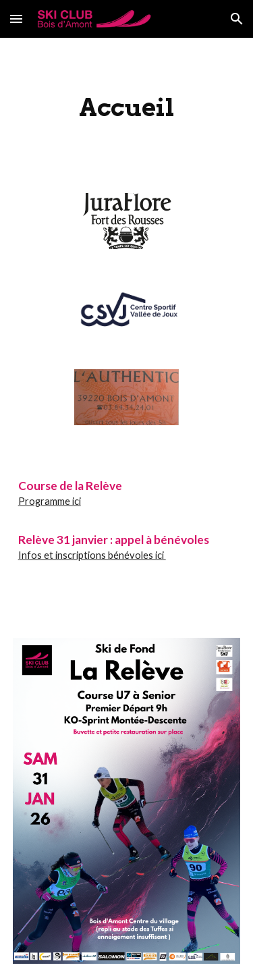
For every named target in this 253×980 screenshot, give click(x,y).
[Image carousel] (126, 229)
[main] (127, 107)
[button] (16, 19)
